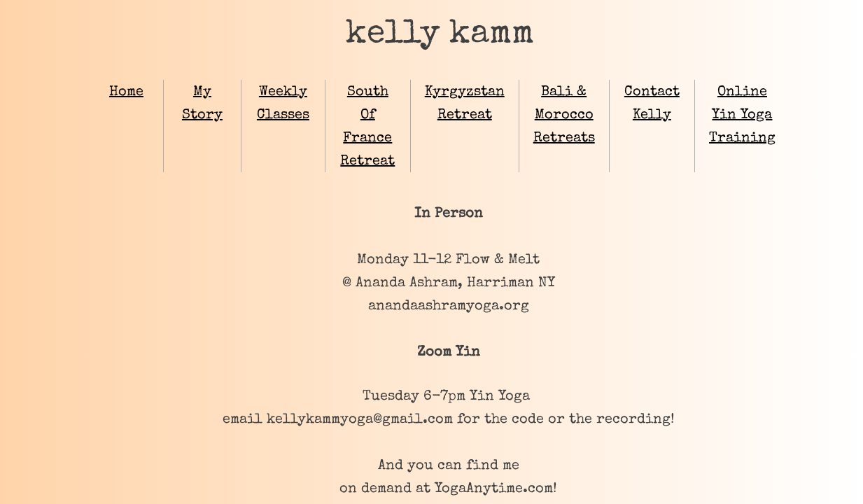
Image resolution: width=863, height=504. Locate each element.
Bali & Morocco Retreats (564, 115)
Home (126, 92)
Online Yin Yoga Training (742, 115)
